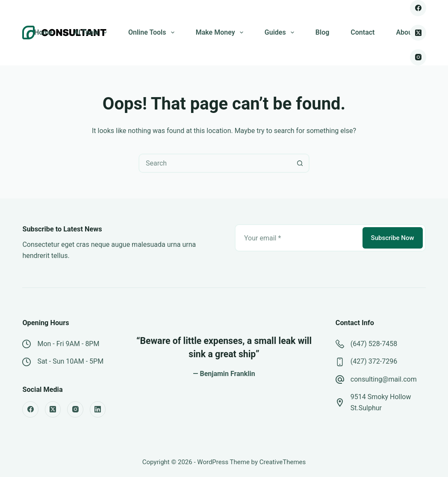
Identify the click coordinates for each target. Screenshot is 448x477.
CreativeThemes (283, 462)
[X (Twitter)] (418, 33)
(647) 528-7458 (374, 344)
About (405, 32)
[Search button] (300, 163)
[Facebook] (418, 8)
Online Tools (153, 33)
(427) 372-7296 (374, 361)
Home (43, 32)
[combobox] (215, 163)
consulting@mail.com (384, 379)
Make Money (221, 33)
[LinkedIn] (98, 409)
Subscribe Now (393, 238)
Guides (281, 33)
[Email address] (298, 238)
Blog (322, 32)
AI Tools (92, 33)
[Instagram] (418, 57)
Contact (363, 32)
